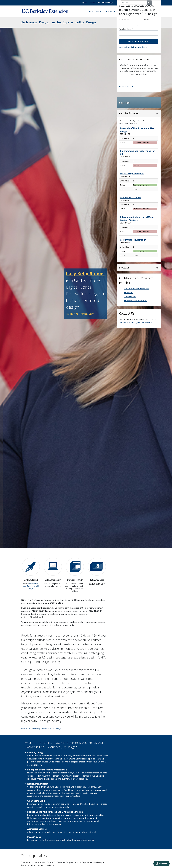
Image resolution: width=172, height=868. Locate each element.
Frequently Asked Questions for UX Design (41, 728)
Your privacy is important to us (134, 47)
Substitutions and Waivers (136, 289)
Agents (85, 3)
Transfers (128, 293)
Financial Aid (130, 297)
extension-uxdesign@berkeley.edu (136, 322)
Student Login (95, 3)
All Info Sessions (127, 86)
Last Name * (149, 22)
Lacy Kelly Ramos (85, 274)
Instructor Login (108, 3)
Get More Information (139, 41)
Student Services (114, 11)
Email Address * (139, 32)
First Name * (128, 22)
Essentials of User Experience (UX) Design (31, 586)
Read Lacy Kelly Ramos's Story (80, 314)
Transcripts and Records (135, 301)
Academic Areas (94, 11)
